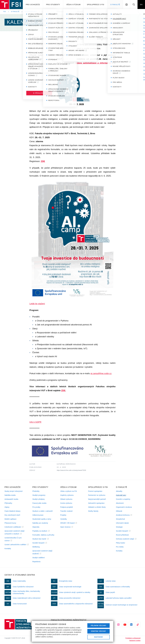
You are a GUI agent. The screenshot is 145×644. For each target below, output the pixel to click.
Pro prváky (36, 507)
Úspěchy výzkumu (67, 495)
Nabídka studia (10, 495)
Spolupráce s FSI (96, 5)
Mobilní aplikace (10, 519)
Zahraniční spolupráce (96, 503)
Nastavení (98, 637)
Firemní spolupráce (95, 491)
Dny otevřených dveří (12, 515)
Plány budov (121, 543)
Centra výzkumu (66, 503)
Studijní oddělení (39, 558)
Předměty (36, 491)
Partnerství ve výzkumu (97, 495)
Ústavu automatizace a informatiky (94, 63)
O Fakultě (115, 5)
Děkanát (119, 511)
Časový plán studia (39, 503)
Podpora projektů (67, 507)
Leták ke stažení (37, 304)
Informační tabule (122, 523)
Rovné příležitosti (122, 535)
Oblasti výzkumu (66, 499)
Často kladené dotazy (12, 511)
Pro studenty (53, 5)
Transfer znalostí (66, 511)
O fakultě (15, 12)
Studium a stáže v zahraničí (43, 511)
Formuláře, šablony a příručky (43, 535)
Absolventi (120, 503)
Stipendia (36, 527)
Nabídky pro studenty (40, 523)
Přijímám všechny (98, 625)
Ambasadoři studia (11, 499)
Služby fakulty (93, 511)
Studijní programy (39, 495)
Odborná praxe (38, 515)
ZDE (43, 161)
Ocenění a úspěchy (123, 499)
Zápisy (7, 507)
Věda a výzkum (73, 5)
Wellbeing (36, 547)
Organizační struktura (124, 507)
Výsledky (64, 519)
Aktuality (119, 491)
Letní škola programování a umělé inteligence (62, 12)
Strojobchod (120, 519)
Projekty (63, 515)
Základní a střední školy (97, 507)
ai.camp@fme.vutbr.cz (101, 373)
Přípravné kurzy (10, 523)
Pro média (120, 547)
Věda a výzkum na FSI (69, 491)
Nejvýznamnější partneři (97, 499)
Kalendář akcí (31, 12)
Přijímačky (8, 503)
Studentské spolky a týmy (42, 519)
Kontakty (8, 549)
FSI (5, 12)
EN (141, 5)
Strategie (119, 527)
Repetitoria (36, 562)
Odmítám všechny (99, 631)
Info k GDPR (35, 422)
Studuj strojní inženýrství (14, 491)
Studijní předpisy (39, 499)
